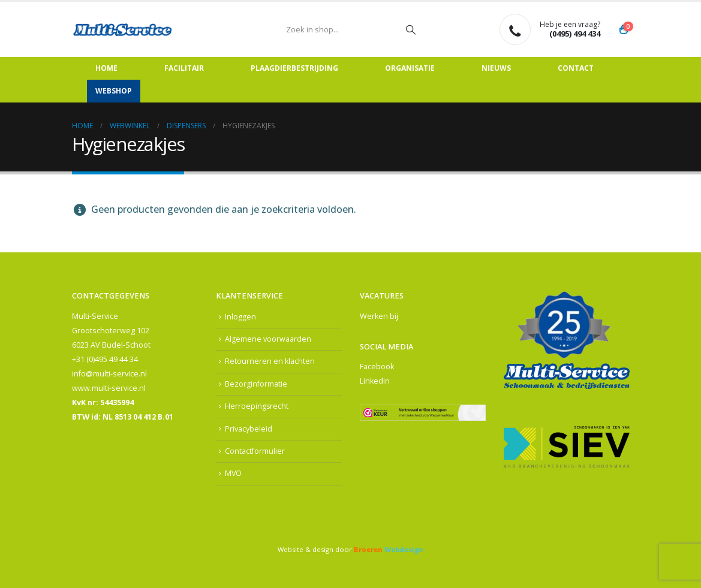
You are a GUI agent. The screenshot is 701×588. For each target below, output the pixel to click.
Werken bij (379, 316)
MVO (234, 474)
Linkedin (375, 381)
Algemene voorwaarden (268, 339)
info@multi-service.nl (109, 374)
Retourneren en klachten (270, 362)
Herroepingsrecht (257, 407)
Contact (576, 68)
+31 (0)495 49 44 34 (105, 359)
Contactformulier (255, 452)
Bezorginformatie (256, 384)
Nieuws (496, 68)
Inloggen (240, 317)
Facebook (377, 367)
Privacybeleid (249, 429)
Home (106, 68)
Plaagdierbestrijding (294, 68)
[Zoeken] (411, 29)
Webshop (114, 91)
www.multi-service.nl (109, 388)
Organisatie (410, 68)
